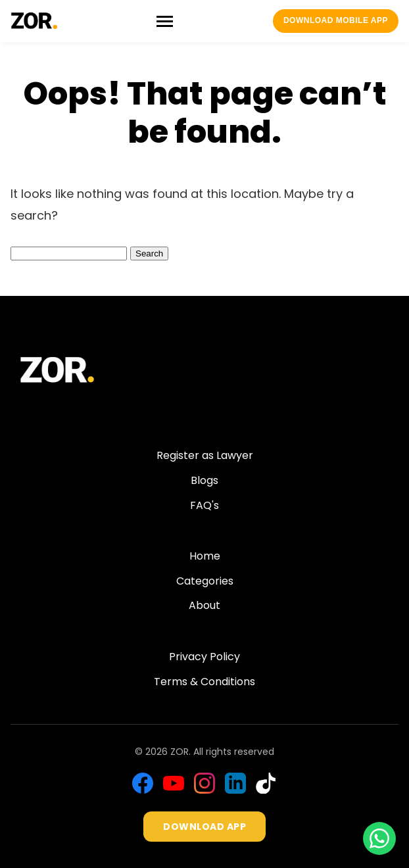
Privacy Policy (204, 657)
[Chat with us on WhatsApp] (379, 838)
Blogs (204, 480)
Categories (205, 581)
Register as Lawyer (205, 455)
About (204, 605)
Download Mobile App (336, 20)
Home (205, 556)
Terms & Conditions (204, 682)
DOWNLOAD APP (204, 827)
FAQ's (204, 505)
